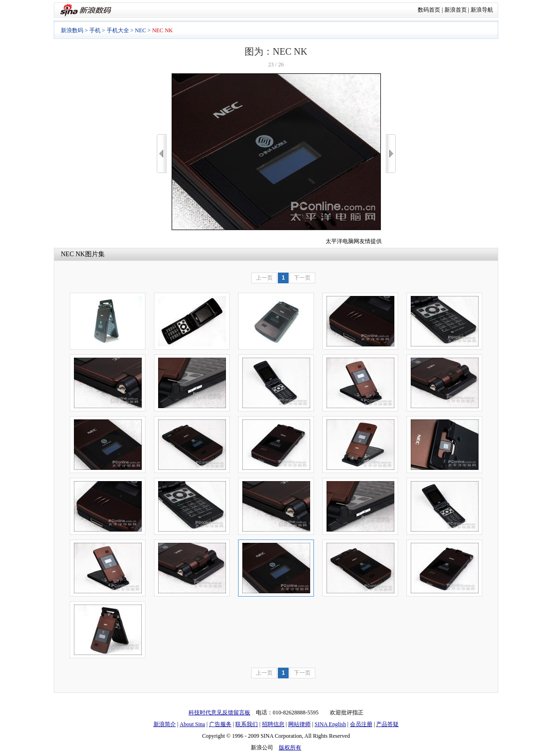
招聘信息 (273, 724)
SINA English (330, 724)
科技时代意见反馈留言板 (219, 713)
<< (162, 154)
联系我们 (247, 724)
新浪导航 (482, 10)
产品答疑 (387, 724)
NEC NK (73, 254)
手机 (95, 30)
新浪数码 (72, 30)
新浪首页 (456, 10)
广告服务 (220, 724)
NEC (140, 30)
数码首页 (429, 10)
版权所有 (290, 748)
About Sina (192, 724)
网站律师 (299, 724)
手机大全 (118, 30)
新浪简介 (165, 724)
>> (391, 154)
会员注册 (361, 724)
